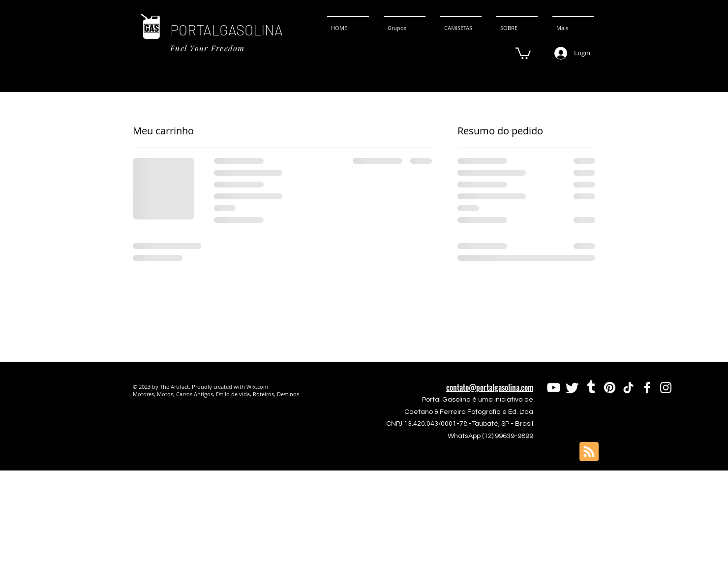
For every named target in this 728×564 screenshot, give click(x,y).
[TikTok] (628, 388)
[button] (523, 53)
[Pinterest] (610, 388)
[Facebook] (647, 388)
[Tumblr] (591, 388)
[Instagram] (666, 388)
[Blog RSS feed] (589, 452)
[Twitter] (572, 388)
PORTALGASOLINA (227, 30)
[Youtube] (554, 388)
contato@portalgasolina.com (490, 387)
